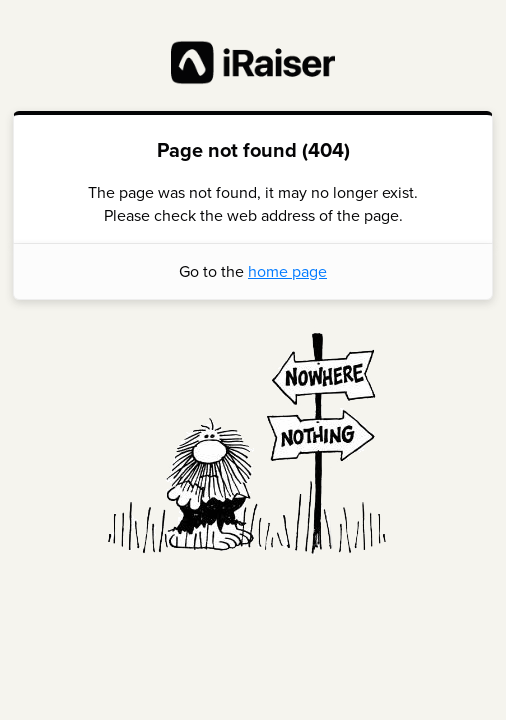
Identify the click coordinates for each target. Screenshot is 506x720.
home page (287, 271)
